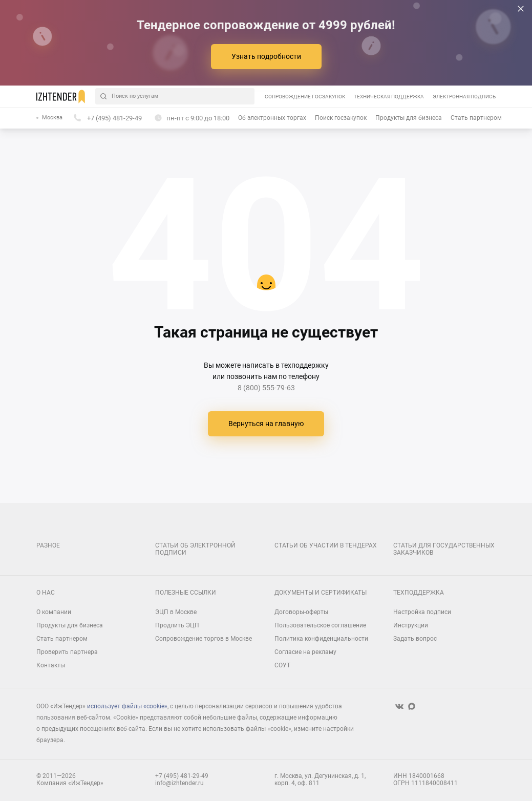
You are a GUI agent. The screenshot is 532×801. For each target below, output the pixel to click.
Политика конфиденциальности (321, 639)
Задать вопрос (415, 639)
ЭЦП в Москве (176, 612)
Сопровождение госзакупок (305, 97)
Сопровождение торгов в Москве (204, 639)
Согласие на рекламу (305, 652)
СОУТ (282, 665)
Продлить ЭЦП (177, 625)
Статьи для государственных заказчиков (444, 549)
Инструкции (411, 625)
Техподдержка (419, 593)
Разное (48, 545)
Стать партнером (476, 118)
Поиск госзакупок (341, 118)
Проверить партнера (67, 652)
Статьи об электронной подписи (195, 549)
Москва (52, 118)
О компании (54, 612)
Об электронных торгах (272, 118)
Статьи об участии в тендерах (326, 545)
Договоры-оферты (301, 612)
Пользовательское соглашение (320, 625)
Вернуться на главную (266, 424)
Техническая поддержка (389, 97)
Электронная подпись (464, 97)
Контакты (51, 665)
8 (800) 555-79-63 (266, 388)
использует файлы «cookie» (127, 706)
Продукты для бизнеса (409, 118)
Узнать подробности (266, 56)
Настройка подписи (422, 612)
